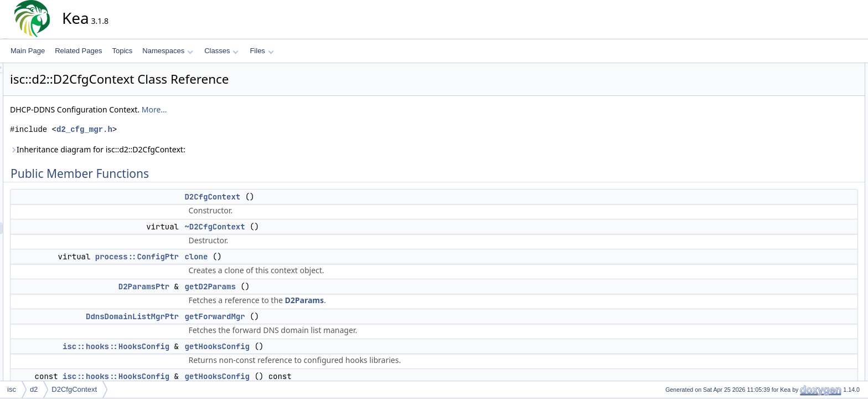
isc (12, 389)
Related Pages (78, 51)
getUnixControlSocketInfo (830, 203)
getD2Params (309, 287)
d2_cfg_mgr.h (184, 129)
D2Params (404, 300)
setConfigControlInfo (822, 362)
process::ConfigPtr (237, 257)
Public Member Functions (821, 69)
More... (254, 109)
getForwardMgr (314, 316)
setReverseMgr (815, 252)
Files (262, 51)
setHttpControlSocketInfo (829, 228)
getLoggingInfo (814, 289)
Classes (221, 51)
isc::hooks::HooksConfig (216, 346)
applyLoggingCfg (817, 313)
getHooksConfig (317, 346)
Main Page (28, 51)
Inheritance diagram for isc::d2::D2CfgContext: (197, 149)
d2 (34, 389)
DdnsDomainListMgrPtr (232, 316)
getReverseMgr (815, 191)
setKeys (804, 240)
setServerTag (812, 374)
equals (802, 325)
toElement (807, 277)
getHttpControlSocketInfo (829, 167)
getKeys (804, 179)
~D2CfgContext (314, 227)
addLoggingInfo (815, 301)
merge (802, 337)
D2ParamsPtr (244, 287)
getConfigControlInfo (823, 350)
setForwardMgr (815, 216)
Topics (122, 51)
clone (296, 257)
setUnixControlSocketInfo (830, 264)
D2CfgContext (312, 197)
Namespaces (167, 51)
